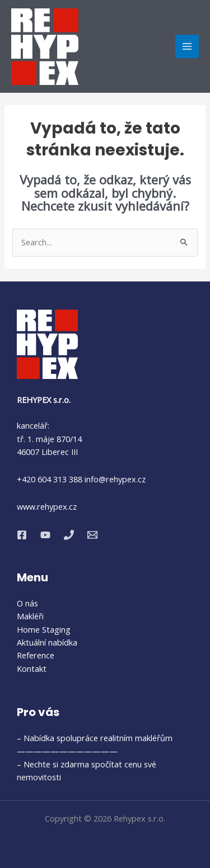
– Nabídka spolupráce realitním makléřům (95, 738)
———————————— (67, 751)
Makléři (30, 616)
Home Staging (44, 629)
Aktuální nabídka (47, 642)
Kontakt (32, 668)
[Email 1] (92, 535)
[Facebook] (22, 535)
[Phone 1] (69, 535)
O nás (27, 603)
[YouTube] (45, 535)
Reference (36, 655)
